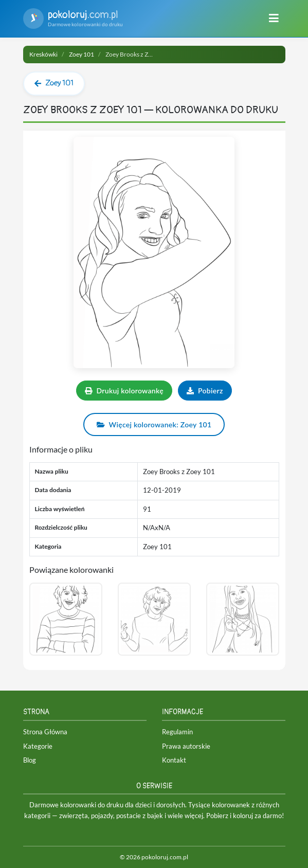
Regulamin (177, 732)
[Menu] (274, 19)
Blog (30, 760)
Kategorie (38, 746)
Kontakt (174, 760)
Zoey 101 (81, 54)
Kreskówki (43, 54)
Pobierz (205, 391)
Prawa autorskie (186, 746)
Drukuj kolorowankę (124, 391)
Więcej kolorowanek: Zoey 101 (154, 424)
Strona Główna (45, 732)
